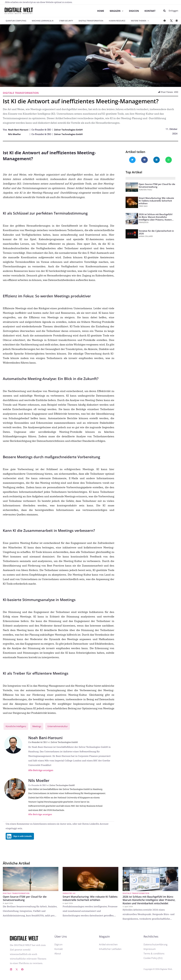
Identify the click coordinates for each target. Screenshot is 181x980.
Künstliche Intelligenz (17, 727)
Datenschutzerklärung (155, 947)
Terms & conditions (154, 956)
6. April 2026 (68, 906)
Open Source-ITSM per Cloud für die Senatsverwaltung (157, 185)
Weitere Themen (129, 21)
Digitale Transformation (84, 21)
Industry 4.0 (69, 896)
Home (100, 11)
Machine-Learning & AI (40, 21)
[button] (165, 11)
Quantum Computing (15, 21)
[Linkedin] (11, 972)
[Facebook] (22, 972)
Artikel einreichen (108, 947)
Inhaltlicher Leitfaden (110, 952)
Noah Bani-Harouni (19, 130)
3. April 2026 (128, 909)
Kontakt (150, 11)
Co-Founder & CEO (40, 742)
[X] (17, 972)
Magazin (116, 11)
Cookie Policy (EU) (153, 961)
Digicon (58, 947)
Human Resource (108, 21)
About (58, 956)
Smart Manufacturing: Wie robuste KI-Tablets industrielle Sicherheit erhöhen (156, 201)
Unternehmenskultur (62, 727)
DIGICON (133, 11)
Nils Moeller (15, 134)
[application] (121, 11)
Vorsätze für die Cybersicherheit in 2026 (156, 232)
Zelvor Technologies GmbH (71, 130)
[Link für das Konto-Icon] (173, 11)
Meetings (39, 727)
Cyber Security (61, 21)
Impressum (150, 952)
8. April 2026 (8, 906)
